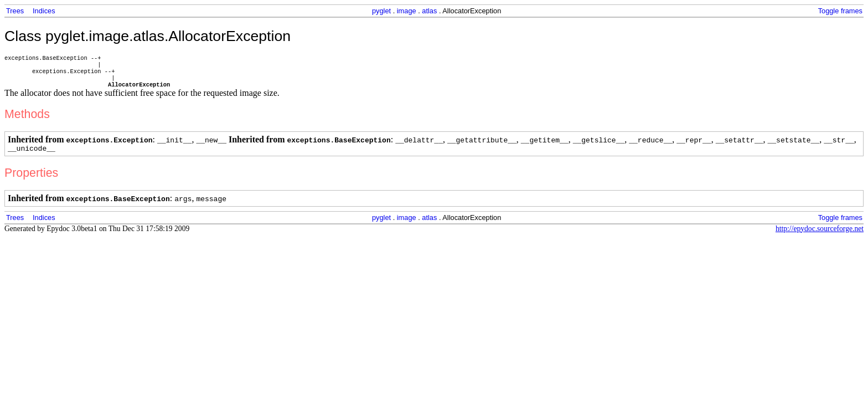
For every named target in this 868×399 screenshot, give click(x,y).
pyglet (381, 11)
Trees (15, 11)
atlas (429, 11)
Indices (44, 11)
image (407, 11)
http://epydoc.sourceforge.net (820, 236)
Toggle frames (840, 11)
